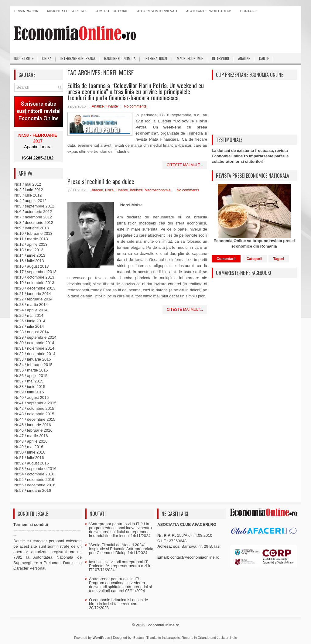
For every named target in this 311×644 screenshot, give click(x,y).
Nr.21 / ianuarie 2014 (33, 294)
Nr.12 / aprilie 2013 (31, 244)
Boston (138, 638)
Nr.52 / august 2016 (31, 463)
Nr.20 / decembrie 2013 (35, 288)
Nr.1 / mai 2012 (28, 184)
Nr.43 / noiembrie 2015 (34, 414)
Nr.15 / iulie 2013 (29, 261)
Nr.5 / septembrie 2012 (34, 206)
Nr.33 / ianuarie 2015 (33, 359)
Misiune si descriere (66, 11)
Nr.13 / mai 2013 (29, 250)
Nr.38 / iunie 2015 (30, 387)
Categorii (255, 259)
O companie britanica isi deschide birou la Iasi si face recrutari (118, 602)
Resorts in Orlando (196, 638)
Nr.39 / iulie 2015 (29, 392)
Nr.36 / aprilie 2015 (31, 376)
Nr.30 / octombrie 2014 (34, 343)
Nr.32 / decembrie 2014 (35, 354)
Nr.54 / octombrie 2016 (34, 474)
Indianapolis (171, 638)
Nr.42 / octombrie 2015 (34, 408)
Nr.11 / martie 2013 (31, 239)
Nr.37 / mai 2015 (29, 381)
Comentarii (226, 259)
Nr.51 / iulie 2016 (29, 458)
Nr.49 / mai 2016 (29, 447)
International (156, 58)
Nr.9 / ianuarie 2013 (31, 228)
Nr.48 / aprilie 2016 (31, 441)
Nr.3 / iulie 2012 (28, 195)
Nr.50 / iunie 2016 (30, 452)
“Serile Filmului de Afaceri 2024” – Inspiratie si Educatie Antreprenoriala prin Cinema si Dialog (121, 549)
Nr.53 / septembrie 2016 (35, 469)
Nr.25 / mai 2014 (29, 315)
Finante (112, 106)
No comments (135, 106)
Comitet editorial (111, 11)
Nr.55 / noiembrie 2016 (34, 480)
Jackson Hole (227, 638)
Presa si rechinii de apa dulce (101, 181)
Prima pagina (26, 11)
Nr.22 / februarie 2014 (33, 299)
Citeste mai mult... (185, 165)
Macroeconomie (190, 58)
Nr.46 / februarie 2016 (33, 430)
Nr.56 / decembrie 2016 (35, 485)
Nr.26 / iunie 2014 (30, 321)
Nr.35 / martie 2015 (31, 370)
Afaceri (97, 190)
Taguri (279, 259)
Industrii (26, 57)
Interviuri (220, 58)
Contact (248, 11)
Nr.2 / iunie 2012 (29, 190)
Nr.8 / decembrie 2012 (34, 223)
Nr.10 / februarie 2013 (33, 233)
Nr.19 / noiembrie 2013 (34, 283)
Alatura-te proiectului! (209, 11)
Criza (47, 58)
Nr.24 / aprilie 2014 (31, 310)
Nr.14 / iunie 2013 (30, 255)
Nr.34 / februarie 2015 (33, 365)
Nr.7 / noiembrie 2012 (33, 217)
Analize (244, 58)
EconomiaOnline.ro (163, 625)
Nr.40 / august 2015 (31, 397)
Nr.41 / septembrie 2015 (35, 403)
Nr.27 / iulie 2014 (29, 326)
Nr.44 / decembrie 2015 (35, 419)
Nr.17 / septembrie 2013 (35, 272)
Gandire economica (120, 58)
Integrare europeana (78, 58)
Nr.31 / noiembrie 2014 (34, 348)
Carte (264, 58)
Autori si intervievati (157, 11)
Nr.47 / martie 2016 (31, 436)
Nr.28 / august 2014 (31, 332)
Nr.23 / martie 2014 (31, 305)
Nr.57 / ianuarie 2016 (33, 490)
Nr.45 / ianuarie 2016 (33, 425)
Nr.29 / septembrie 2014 (35, 337)
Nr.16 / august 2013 (31, 266)
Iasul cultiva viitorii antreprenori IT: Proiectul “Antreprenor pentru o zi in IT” (120, 566)
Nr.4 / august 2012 (30, 201)
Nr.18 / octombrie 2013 (34, 277)
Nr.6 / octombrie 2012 (33, 212)
